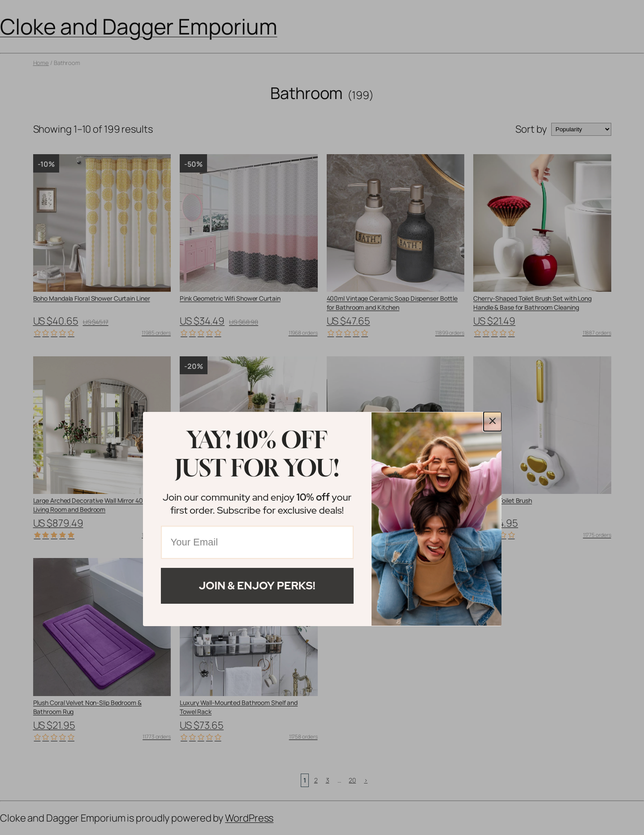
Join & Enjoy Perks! (257, 586)
